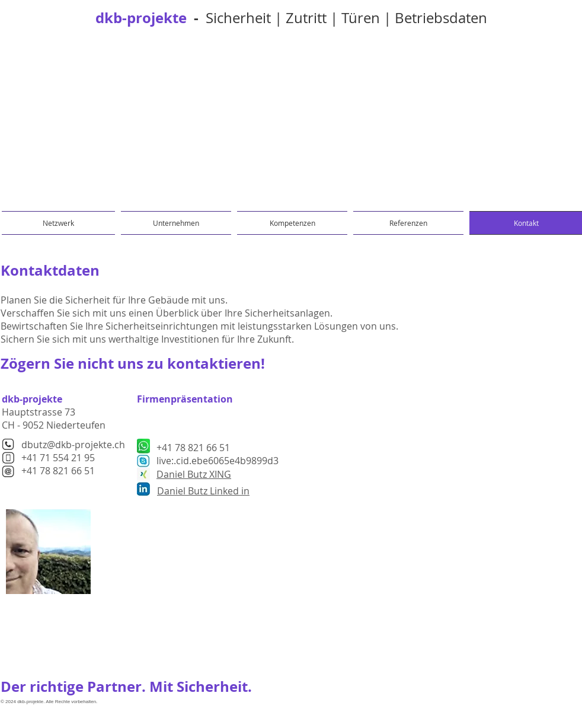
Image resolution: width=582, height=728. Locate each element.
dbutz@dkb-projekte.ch (73, 445)
